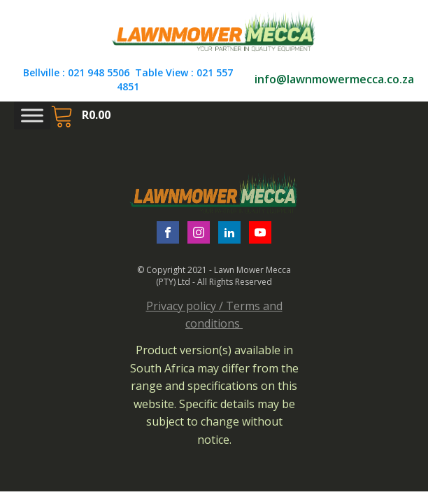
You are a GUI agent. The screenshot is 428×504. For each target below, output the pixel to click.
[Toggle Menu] (32, 116)
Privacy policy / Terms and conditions (214, 315)
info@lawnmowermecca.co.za (334, 79)
